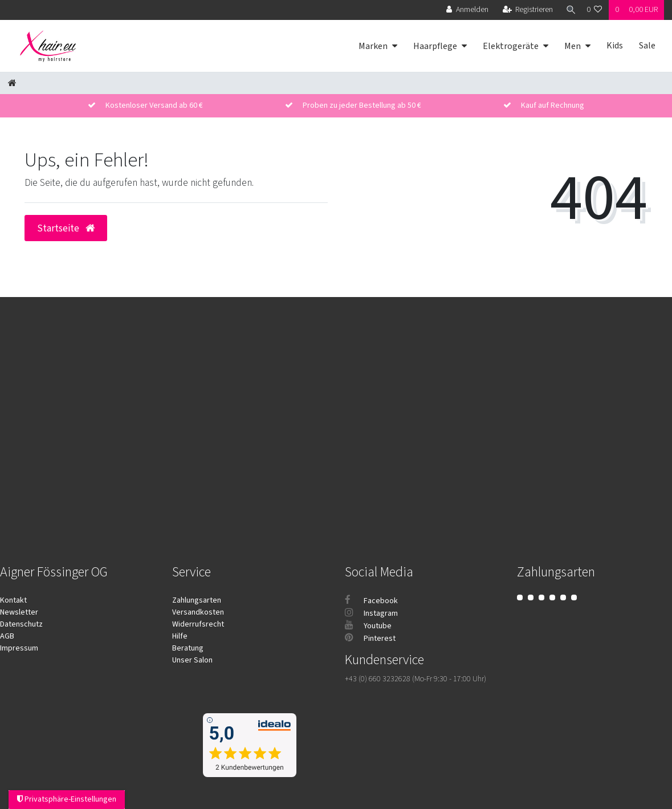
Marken (373, 46)
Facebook (371, 601)
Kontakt (13, 600)
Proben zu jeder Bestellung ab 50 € (362, 105)
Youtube (368, 626)
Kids (615, 46)
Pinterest (370, 639)
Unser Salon (192, 660)
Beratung (188, 648)
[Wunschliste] (594, 10)
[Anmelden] (465, 10)
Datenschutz (21, 624)
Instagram (371, 613)
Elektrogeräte (511, 46)
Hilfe (180, 636)
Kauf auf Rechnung (553, 105)
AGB (7, 636)
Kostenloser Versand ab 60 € (154, 105)
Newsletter (19, 612)
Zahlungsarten (197, 600)
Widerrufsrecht (198, 624)
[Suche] (569, 10)
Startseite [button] (66, 228)
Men (573, 46)
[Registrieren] (526, 10)
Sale (647, 46)
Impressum (19, 648)
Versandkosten (198, 612)
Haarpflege (435, 46)
